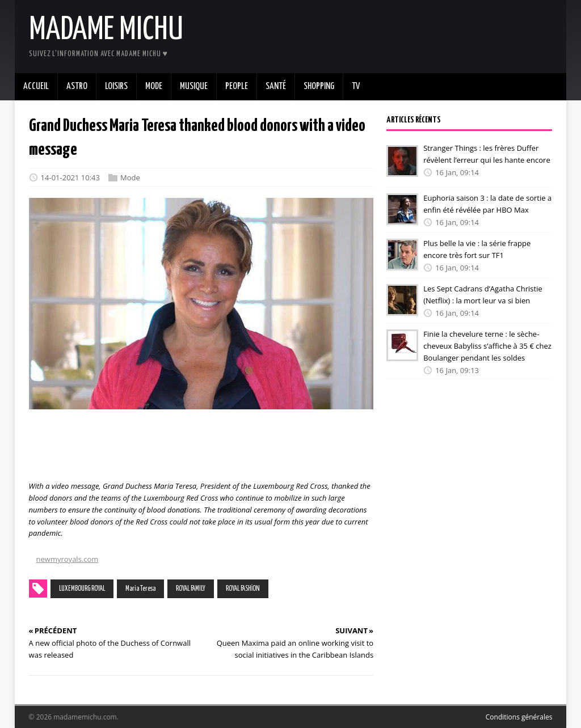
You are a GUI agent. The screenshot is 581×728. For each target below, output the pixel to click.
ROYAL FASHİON (243, 589)
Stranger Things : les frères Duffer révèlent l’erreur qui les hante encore (487, 154)
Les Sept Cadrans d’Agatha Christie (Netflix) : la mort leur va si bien (483, 295)
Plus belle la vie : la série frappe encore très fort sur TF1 (477, 249)
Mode (130, 177)
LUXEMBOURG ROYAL (82, 589)
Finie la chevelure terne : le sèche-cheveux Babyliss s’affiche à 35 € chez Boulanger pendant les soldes (487, 346)
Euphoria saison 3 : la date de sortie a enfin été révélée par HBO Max (487, 204)
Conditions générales (519, 717)
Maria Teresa (140, 589)
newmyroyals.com (68, 559)
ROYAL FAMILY (191, 589)
